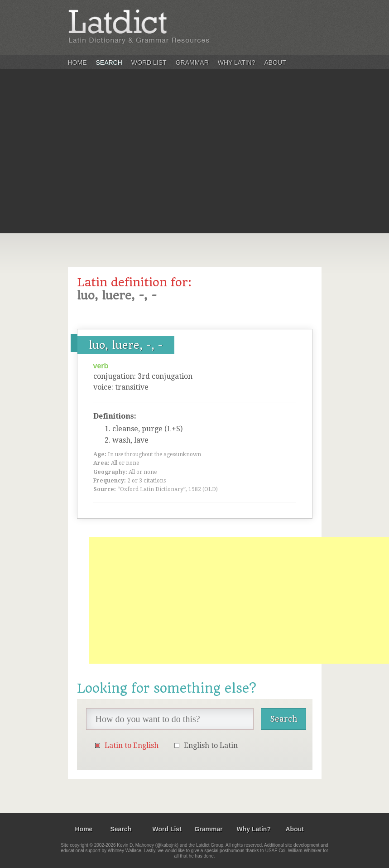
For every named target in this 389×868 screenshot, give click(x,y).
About (275, 63)
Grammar (192, 63)
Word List (149, 63)
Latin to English (132, 745)
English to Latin (211, 745)
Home (77, 63)
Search (109, 63)
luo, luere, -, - (126, 345)
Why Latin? (237, 63)
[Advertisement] (194, 165)
